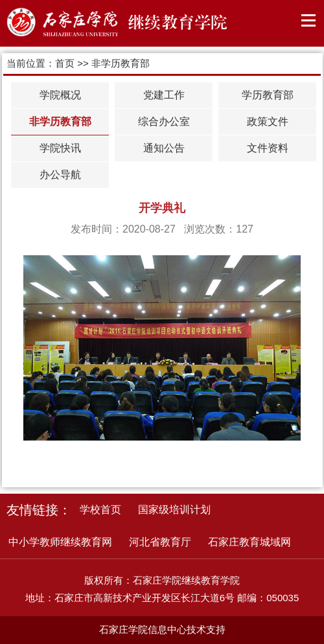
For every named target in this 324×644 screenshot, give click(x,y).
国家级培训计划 (174, 510)
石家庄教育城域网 (249, 542)
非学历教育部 (121, 63)
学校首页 (100, 510)
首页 (65, 63)
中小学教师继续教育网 (60, 542)
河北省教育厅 (160, 542)
